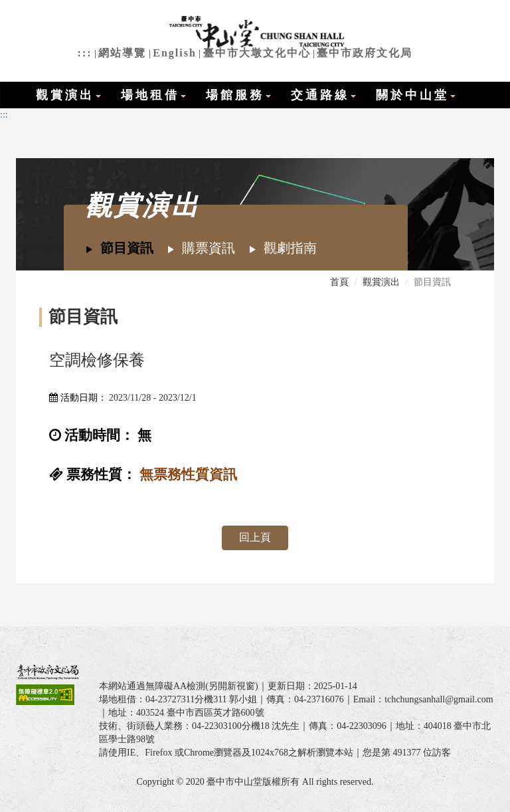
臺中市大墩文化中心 (257, 53)
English (175, 53)
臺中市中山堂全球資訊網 (255, 33)
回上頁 (255, 537)
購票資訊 (201, 248)
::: (85, 53)
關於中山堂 (416, 95)
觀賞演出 (68, 95)
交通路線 (323, 95)
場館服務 (238, 95)
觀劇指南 (283, 248)
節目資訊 (119, 248)
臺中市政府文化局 (365, 53)
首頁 (339, 282)
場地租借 (153, 95)
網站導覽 (122, 53)
